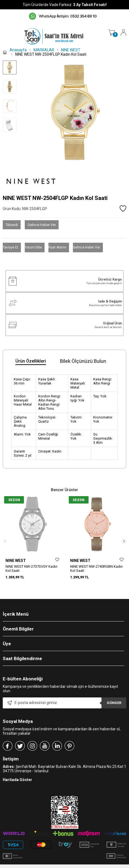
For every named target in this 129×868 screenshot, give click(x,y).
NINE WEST (16, 561)
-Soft (36, 865)
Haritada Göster (17, 774)
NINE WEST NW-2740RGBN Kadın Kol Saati (96, 569)
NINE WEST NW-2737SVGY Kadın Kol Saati (31, 569)
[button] (124, 538)
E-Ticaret (48, 865)
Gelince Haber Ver (42, 225)
